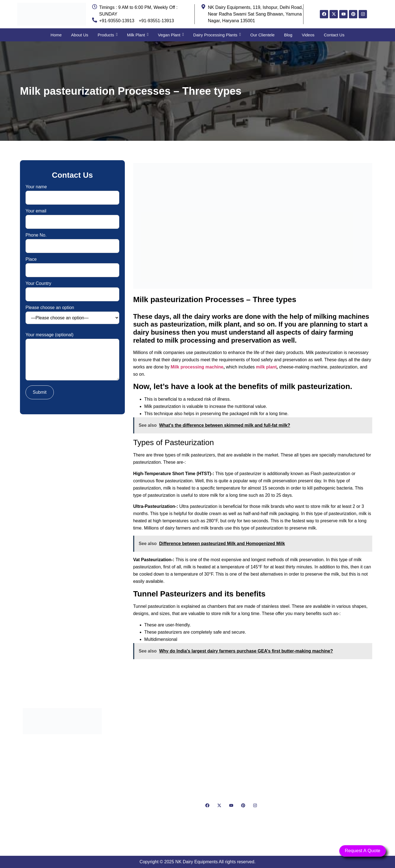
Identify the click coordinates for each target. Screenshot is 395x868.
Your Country (72, 289)
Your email (72, 216)
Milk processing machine (197, 367)
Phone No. (72, 241)
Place (72, 265)
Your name (72, 192)
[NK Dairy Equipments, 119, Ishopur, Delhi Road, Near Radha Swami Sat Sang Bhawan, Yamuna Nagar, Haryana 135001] (333, 774)
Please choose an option (72, 315)
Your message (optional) (72, 357)
